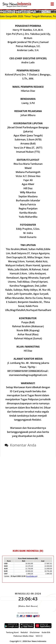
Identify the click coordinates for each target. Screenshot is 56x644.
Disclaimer (35, 632)
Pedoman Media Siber (24, 636)
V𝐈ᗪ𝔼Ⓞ (39, 636)
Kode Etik (46, 632)
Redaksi (24, 632)
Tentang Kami (12, 632)
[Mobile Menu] (55, 11)
